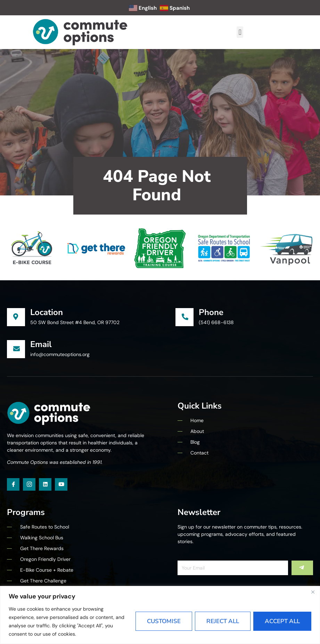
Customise (164, 621)
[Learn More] (91, 317)
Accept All (282, 621)
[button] (240, 32)
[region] (160, 615)
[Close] (313, 592)
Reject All (223, 621)
